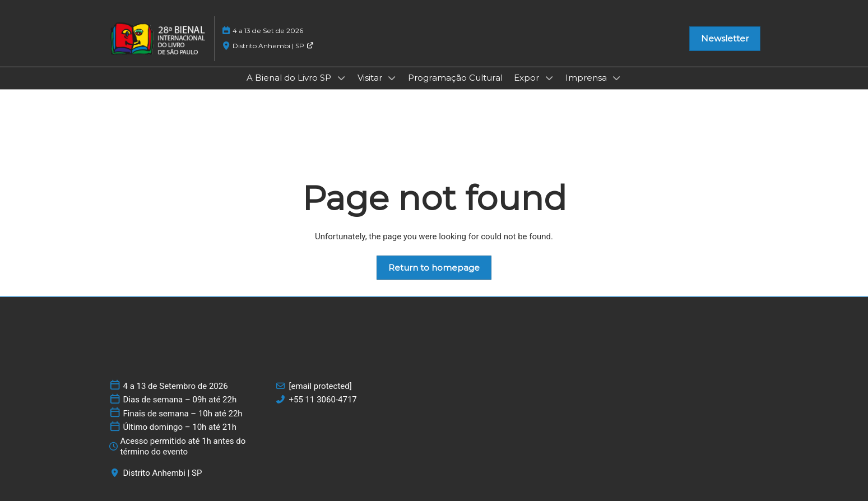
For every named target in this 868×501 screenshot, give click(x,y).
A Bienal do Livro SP (290, 78)
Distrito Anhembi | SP (273, 46)
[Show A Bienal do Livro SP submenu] (341, 78)
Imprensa (587, 78)
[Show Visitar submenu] (392, 78)
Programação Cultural (455, 78)
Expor (528, 78)
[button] (725, 39)
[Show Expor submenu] (549, 78)
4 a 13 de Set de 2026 (268, 31)
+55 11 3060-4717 (323, 400)
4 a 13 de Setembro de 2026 (176, 386)
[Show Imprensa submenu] (617, 78)
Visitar (371, 78)
